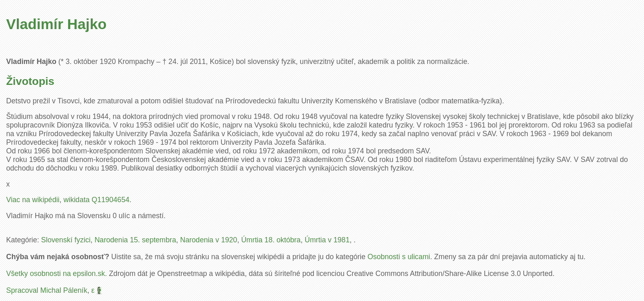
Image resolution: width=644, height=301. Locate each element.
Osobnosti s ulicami (399, 257)
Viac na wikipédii (33, 200)
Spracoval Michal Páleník (47, 290)
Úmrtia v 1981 (327, 240)
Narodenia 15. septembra (135, 240)
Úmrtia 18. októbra (271, 240)
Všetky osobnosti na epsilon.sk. (56, 274)
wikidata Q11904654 (97, 200)
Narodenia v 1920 (208, 240)
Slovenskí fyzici (66, 240)
